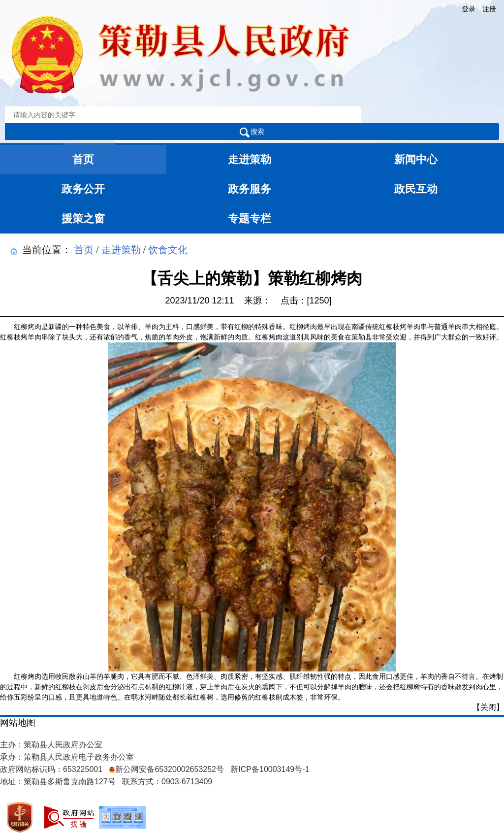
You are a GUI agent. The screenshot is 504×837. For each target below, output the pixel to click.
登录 (469, 9)
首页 (83, 159)
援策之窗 (83, 218)
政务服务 (250, 189)
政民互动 (416, 189)
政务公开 (83, 189)
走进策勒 (250, 159)
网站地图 (18, 723)
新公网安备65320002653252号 (166, 769)
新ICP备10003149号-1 (270, 769)
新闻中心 (416, 159)
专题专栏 (250, 218)
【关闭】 (488, 707)
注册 (489, 9)
